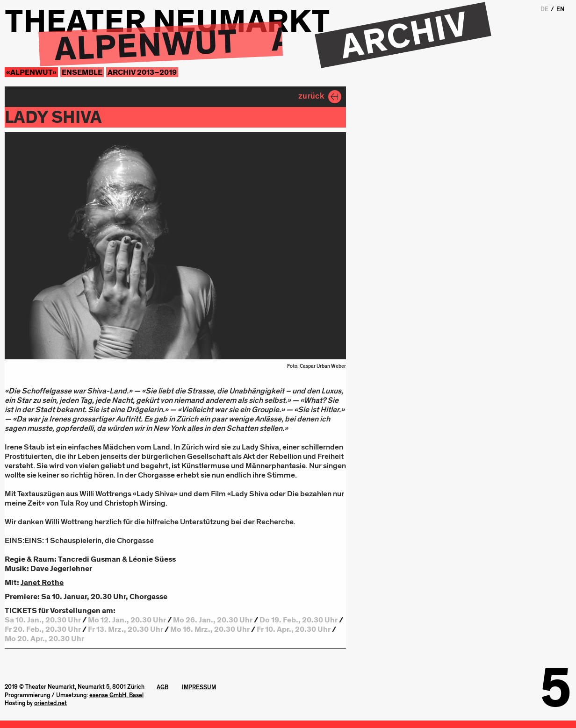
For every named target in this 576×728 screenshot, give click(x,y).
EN (560, 9)
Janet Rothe (42, 583)
